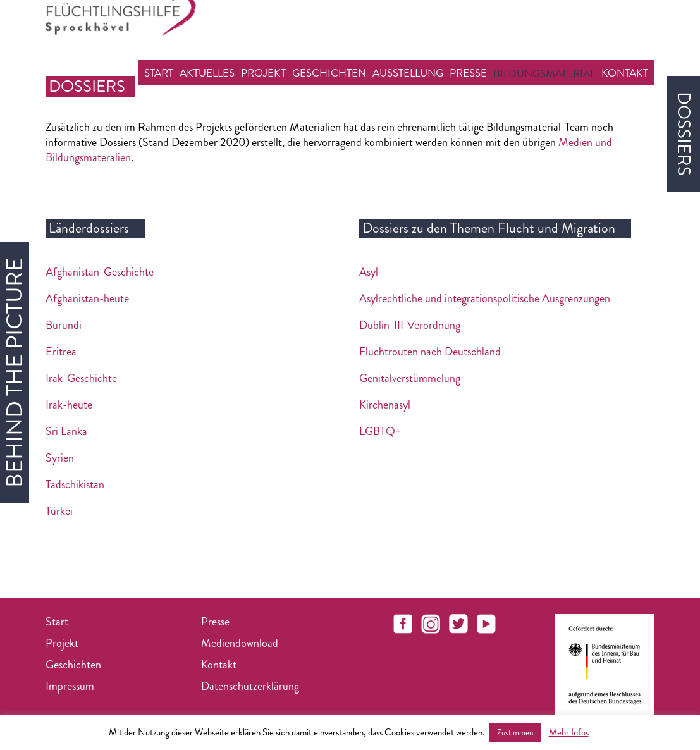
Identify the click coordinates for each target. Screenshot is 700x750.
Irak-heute (69, 405)
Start (159, 73)
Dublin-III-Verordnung (410, 325)
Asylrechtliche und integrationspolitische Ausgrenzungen (485, 298)
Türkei (59, 511)
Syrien (60, 458)
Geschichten (329, 73)
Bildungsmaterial (544, 73)
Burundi (64, 325)
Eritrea (61, 352)
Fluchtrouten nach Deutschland (430, 352)
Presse (468, 73)
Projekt (263, 73)
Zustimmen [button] (515, 733)
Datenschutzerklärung (250, 686)
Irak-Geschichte (81, 378)
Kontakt (625, 73)
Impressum (70, 686)
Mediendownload (240, 643)
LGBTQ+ (380, 431)
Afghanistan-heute (87, 298)
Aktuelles (207, 73)
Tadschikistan (75, 484)
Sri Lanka (66, 431)
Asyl (369, 272)
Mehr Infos (569, 732)
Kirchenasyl (385, 405)
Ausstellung (408, 73)
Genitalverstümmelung (410, 378)
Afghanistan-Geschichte (100, 272)
